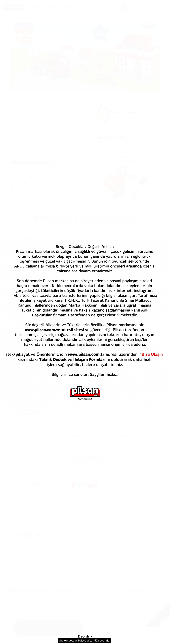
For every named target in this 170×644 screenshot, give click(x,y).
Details (85, 636)
